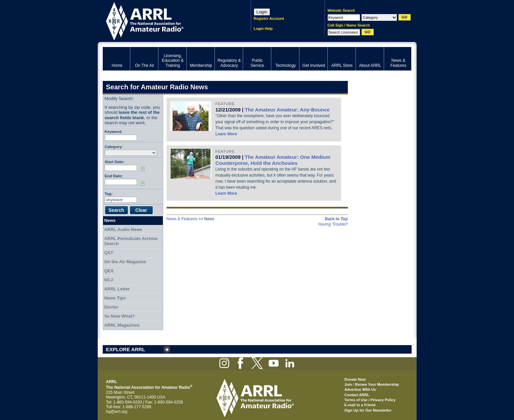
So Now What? (119, 316)
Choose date (143, 169)
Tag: (109, 194)
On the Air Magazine (125, 262)
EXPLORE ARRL (126, 349)
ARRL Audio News (123, 229)
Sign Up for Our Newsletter (368, 410)
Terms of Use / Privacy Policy (370, 400)
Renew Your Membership (377, 384)
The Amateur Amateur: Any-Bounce (287, 110)
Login (262, 12)
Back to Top (336, 219)
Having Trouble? (333, 224)
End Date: (114, 176)
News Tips (115, 298)
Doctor (111, 307)
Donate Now (355, 379)
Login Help (263, 29)
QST (109, 253)
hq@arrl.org (117, 412)
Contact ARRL (357, 395)
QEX (109, 271)
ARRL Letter (117, 289)
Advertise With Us (360, 389)
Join (348, 384)
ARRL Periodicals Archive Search (131, 241)
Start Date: (115, 162)
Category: (114, 147)
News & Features (182, 219)
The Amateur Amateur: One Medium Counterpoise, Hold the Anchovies (273, 160)
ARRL (168, 20)
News (110, 220)
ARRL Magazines (122, 325)
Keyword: (114, 131)
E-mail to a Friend (360, 405)
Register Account (269, 18)
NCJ (108, 280)
